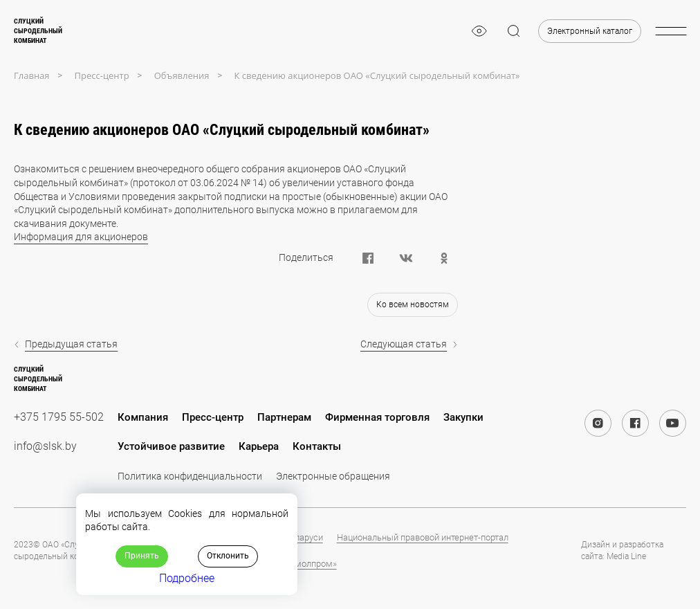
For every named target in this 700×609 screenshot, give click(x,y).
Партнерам (284, 417)
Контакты (317, 446)
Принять (142, 556)
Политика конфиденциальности (190, 476)
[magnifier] (514, 31)
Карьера (259, 446)
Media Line (626, 556)
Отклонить (228, 556)
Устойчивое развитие (171, 446)
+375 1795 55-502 (59, 417)
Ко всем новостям (413, 304)
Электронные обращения (333, 476)
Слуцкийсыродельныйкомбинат (38, 31)
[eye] (479, 31)
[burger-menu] (671, 31)
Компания (143, 417)
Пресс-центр (213, 417)
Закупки (463, 417)
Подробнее (187, 578)
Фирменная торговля (377, 417)
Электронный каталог (590, 31)
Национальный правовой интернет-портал (423, 537)
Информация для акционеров (81, 237)
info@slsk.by (45, 446)
